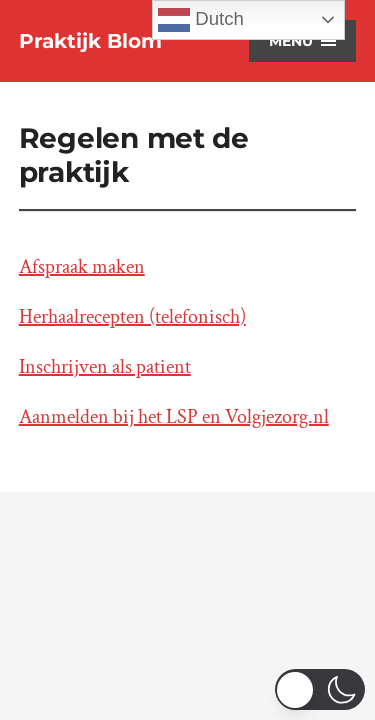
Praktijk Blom (90, 41)
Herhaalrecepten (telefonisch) (132, 317)
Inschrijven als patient (105, 367)
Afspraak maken (82, 267)
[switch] (320, 689)
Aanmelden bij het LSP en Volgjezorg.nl (174, 417)
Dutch (201, 20)
